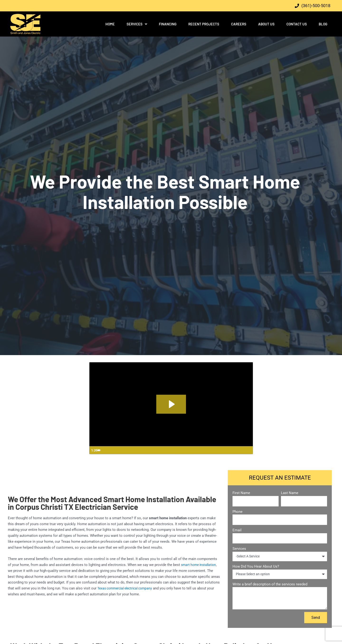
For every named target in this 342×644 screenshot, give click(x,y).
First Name (241, 493)
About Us (266, 24)
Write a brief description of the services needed (270, 584)
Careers (239, 24)
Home (110, 24)
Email (237, 530)
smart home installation (200, 565)
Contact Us (297, 24)
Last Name (290, 493)
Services (137, 24)
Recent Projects (204, 24)
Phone (237, 512)
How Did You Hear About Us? (256, 566)
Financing (168, 24)
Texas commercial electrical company (128, 588)
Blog (323, 24)
